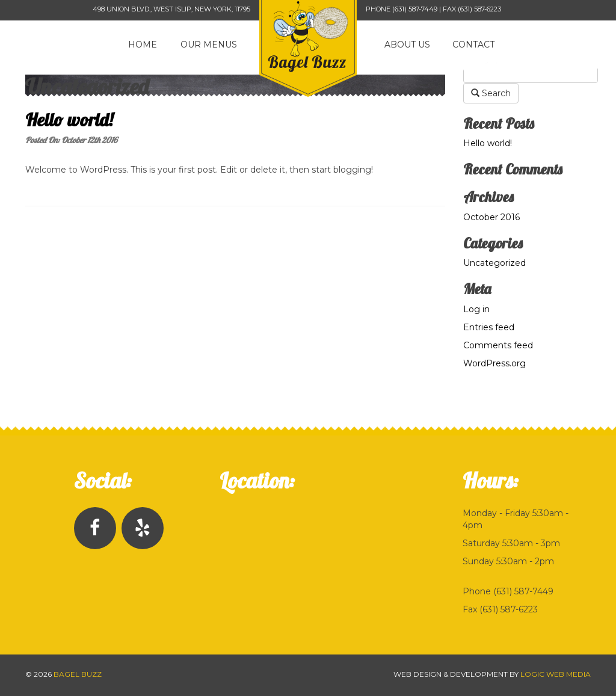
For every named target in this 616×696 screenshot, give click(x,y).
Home (143, 45)
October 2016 (491, 217)
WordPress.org (494, 363)
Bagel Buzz (78, 674)
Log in (476, 309)
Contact (473, 45)
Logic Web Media (556, 674)
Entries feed (489, 327)
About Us (407, 45)
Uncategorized (494, 263)
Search (491, 93)
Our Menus (209, 45)
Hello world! (69, 120)
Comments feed (498, 345)
